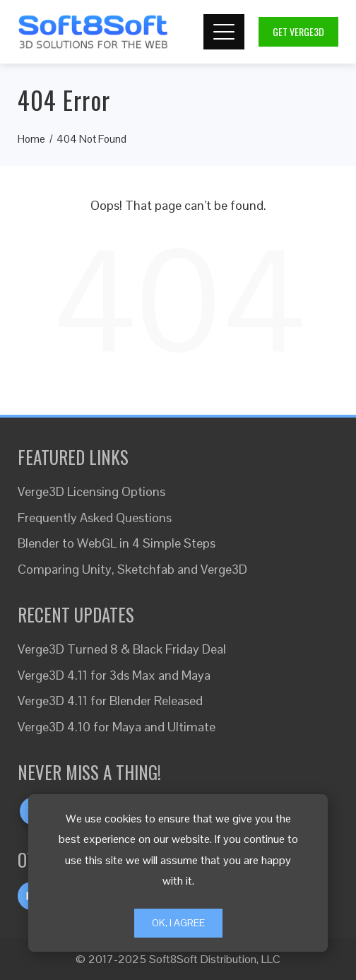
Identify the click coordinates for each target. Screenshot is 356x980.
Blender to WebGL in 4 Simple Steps (117, 543)
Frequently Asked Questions (95, 518)
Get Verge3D (298, 31)
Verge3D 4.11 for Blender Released (110, 701)
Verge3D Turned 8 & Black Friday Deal (122, 649)
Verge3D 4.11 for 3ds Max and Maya (114, 675)
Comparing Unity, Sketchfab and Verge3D (132, 569)
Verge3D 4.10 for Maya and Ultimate (117, 727)
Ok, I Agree (178, 923)
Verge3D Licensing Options (91, 491)
